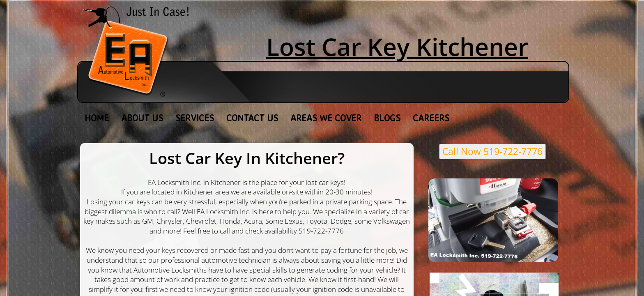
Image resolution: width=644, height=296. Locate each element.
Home (97, 118)
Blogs (387, 118)
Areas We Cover (326, 118)
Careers (431, 118)
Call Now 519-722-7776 (492, 151)
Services (195, 118)
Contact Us (252, 118)
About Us (142, 118)
